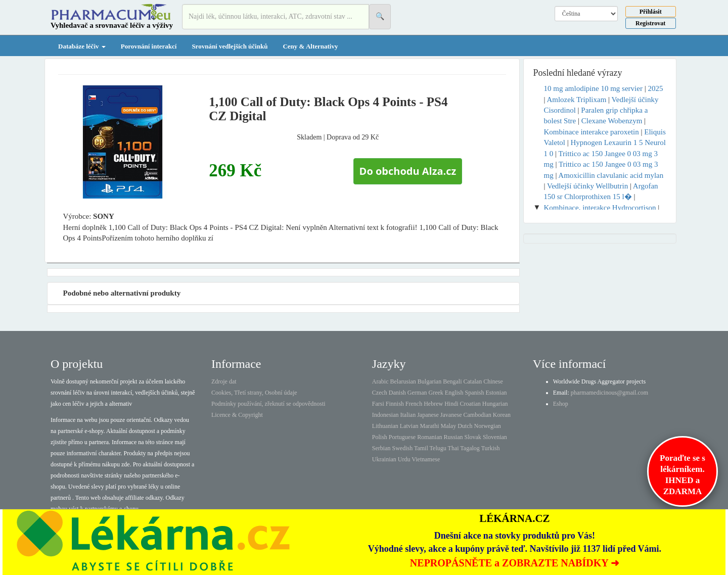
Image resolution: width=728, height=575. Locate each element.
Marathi (429, 426)
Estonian (496, 393)
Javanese (451, 415)
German (417, 393)
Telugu (438, 448)
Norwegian (487, 426)
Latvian (409, 426)
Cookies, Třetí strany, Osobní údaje (254, 393)
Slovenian (495, 437)
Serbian (381, 448)
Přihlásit (651, 12)
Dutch (465, 426)
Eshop (561, 404)
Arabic (380, 381)
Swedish (403, 448)
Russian (453, 437)
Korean (502, 415)
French (414, 404)
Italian (408, 415)
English (454, 393)
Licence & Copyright (237, 415)
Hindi (451, 404)
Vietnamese (426, 459)
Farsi (378, 404)
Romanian (429, 437)
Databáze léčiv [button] (82, 46)
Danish (397, 393)
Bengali (452, 381)
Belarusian (403, 381)
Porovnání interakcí (149, 46)
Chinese (493, 381)
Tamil (421, 448)
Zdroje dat (224, 381)
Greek (436, 393)
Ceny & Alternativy (310, 46)
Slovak (473, 437)
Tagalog (470, 448)
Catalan (472, 381)
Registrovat (650, 23)
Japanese (428, 415)
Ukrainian (384, 459)
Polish (380, 437)
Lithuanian (385, 426)
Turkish (491, 448)
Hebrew (433, 404)
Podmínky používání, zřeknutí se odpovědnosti (268, 404)
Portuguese (402, 437)
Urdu (404, 459)
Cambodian (477, 415)
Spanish (474, 393)
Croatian (470, 404)
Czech (380, 393)
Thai (453, 448)
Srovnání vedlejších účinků (230, 46)
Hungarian (495, 404)
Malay (448, 426)
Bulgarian (429, 381)
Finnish (395, 404)
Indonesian (385, 415)
